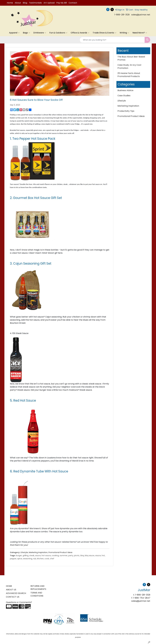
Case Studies (124, 96)
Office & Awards (80, 33)
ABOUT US (11, 590)
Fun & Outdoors (58, 33)
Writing (124, 33)
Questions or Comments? (19, 602)
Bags (26, 33)
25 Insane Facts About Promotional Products (129, 75)
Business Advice (125, 90)
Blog (25, 3)
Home (10, 3)
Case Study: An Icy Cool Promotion (129, 67)
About (18, 3)
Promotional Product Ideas (60, 552)
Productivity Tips (126, 111)
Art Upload (49, 3)
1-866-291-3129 (122, 15)
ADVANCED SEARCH (16, 593)
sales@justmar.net (141, 15)
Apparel (14, 33)
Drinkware (40, 33)
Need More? (140, 33)
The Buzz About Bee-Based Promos (131, 58)
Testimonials (35, 3)
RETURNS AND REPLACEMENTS (38, 588)
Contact (73, 3)
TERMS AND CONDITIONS (37, 594)
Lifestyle (24, 552)
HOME (9, 586)
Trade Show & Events (104, 33)
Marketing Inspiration (38, 552)
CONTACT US (13, 597)
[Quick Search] (112, 40)
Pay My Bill (62, 3)
